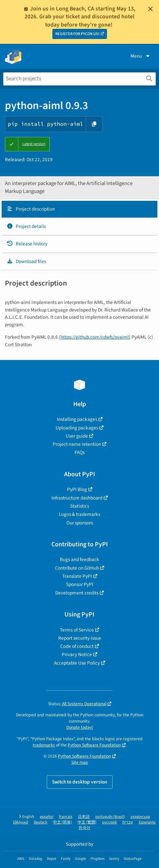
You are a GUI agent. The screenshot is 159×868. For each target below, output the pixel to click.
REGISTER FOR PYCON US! (77, 34)
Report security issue (80, 638)
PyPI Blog (77, 489)
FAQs (80, 452)
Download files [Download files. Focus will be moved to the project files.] (26, 261)
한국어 (84, 828)
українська (140, 817)
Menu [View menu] (141, 56)
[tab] (79, 209)
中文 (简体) (62, 822)
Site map (80, 762)
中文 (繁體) (87, 822)
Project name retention (77, 444)
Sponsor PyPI (80, 584)
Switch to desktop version (80, 782)
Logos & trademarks (79, 514)
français (66, 817)
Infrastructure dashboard (77, 498)
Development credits (77, 593)
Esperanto (147, 822)
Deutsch (41, 822)
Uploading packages (77, 428)
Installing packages (77, 419)
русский (109, 822)
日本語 (84, 817)
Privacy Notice (77, 654)
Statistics (79, 506)
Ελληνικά (21, 822)
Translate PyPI (77, 576)
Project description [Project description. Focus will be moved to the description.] (31, 209)
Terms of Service (77, 630)
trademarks (44, 745)
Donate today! (80, 727)
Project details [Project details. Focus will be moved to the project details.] (26, 226)
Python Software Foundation (94, 745)
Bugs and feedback (79, 559)
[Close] (150, 9)
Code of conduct (77, 646)
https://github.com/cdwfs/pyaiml (95, 337)
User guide (77, 436)
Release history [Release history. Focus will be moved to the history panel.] (27, 244)
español (47, 817)
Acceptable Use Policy (77, 663)
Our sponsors (80, 523)
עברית (128, 822)
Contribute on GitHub (77, 568)
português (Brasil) (110, 817)
